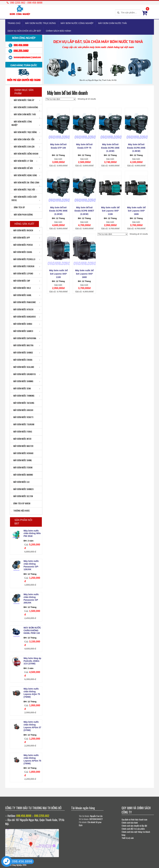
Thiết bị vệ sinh (128, 838)
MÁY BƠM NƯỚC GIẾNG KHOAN (25, 154)
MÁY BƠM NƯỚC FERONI (22, 467)
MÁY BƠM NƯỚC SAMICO (22, 331)
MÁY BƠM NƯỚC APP (21, 237)
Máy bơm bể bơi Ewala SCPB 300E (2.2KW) (58, 211)
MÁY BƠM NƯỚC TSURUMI (23, 424)
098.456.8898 (22, 861)
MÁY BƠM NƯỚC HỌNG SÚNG (24, 175)
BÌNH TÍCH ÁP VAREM (21, 503)
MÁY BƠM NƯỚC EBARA (22, 252)
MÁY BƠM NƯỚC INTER (21, 439)
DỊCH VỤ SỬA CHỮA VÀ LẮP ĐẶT (24, 31)
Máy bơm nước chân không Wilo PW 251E (32, 533)
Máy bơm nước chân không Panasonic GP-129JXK (31, 565)
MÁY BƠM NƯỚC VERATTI (22, 417)
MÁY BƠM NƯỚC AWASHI (22, 410)
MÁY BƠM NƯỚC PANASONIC (24, 302)
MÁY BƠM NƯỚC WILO (21, 288)
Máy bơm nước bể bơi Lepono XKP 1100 (58, 274)
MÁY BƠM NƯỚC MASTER (22, 446)
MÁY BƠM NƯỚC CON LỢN (23, 146)
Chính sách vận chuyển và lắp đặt (134, 826)
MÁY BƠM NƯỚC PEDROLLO (23, 259)
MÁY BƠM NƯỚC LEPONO (22, 273)
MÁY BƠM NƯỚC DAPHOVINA (24, 338)
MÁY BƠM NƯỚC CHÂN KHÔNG (25, 107)
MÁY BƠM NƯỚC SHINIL (22, 460)
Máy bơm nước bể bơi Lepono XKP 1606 (136, 211)
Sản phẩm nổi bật (23, 522)
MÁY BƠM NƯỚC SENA (21, 388)
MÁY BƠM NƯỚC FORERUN (23, 266)
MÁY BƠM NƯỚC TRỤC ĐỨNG (41, 23)
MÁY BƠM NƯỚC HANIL (21, 295)
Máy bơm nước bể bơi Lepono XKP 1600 (84, 274)
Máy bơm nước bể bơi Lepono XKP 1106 (110, 211)
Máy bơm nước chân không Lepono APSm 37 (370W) (32, 726)
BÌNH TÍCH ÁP (18, 207)
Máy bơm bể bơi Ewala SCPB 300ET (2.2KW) (84, 211)
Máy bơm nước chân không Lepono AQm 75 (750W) (32, 693)
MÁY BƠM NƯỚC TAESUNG (23, 403)
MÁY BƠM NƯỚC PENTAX (22, 245)
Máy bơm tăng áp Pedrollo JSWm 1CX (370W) (32, 661)
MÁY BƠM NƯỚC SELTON (22, 496)
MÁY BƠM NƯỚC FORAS (22, 431)
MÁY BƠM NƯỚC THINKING (23, 396)
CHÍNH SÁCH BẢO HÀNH (58, 31)
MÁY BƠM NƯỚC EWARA (22, 360)
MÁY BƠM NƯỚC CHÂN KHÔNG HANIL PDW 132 (32, 630)
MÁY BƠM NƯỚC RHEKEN (22, 230)
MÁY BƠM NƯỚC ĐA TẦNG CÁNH (25, 182)
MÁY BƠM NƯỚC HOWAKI (22, 453)
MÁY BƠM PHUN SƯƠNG (22, 214)
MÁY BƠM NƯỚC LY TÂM (22, 161)
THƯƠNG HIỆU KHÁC (21, 511)
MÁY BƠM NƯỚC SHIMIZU (23, 489)
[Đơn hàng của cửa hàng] (61, 99)
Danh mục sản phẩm (24, 92)
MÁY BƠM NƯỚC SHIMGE (22, 352)
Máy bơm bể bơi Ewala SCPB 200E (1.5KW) (136, 148)
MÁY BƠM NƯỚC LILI (20, 482)
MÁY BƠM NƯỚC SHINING (22, 381)
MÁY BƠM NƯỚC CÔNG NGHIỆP (77, 23)
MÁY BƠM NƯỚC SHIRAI (22, 324)
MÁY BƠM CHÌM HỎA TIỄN (23, 139)
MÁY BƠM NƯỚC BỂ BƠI (22, 168)
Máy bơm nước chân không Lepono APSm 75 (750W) (32, 759)
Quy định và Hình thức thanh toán (134, 819)
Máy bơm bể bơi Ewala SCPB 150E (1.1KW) (110, 148)
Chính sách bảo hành (130, 822)
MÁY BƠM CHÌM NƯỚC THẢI (112, 23)
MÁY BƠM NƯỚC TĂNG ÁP (23, 100)
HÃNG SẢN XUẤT (24, 224)
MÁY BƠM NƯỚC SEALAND (23, 367)
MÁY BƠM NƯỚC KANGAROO (24, 317)
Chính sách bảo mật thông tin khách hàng (136, 833)
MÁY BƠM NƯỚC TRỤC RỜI (23, 189)
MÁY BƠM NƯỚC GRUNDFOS (24, 374)
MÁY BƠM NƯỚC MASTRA (22, 345)
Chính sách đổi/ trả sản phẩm (133, 829)
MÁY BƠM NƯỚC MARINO (22, 475)
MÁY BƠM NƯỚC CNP (21, 281)
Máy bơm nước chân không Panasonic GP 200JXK (31, 598)
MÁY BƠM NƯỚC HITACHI (22, 309)
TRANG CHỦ (14, 23)
